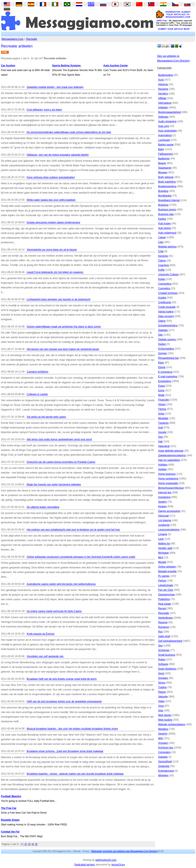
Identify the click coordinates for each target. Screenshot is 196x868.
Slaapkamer (165, 168)
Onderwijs (164, 766)
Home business (167, 474)
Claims (162, 261)
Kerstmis (163, 256)
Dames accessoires (169, 511)
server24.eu (118, 865)
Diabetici (163, 330)
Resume (163, 622)
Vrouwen (163, 743)
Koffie (161, 270)
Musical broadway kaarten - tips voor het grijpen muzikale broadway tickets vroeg (72, 729)
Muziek (162, 562)
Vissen (162, 404)
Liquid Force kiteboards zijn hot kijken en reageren (55, 272)
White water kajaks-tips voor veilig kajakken (51, 200)
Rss (160, 632)
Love (161, 539)
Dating (162, 321)
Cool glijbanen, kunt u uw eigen (44, 110)
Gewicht (163, 734)
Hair (161, 441)
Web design (165, 715)
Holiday (162, 469)
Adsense (163, 84)
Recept (162, 608)
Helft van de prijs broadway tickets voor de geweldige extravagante (64, 701)
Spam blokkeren (167, 669)
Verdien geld (165, 548)
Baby (161, 149)
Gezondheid (165, 762)
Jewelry (163, 502)
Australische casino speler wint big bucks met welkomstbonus (61, 584)
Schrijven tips (166, 748)
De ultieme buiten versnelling (43, 507)
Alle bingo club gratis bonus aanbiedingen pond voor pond (59, 439)
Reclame (163, 89)
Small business (167, 655)
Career (162, 237)
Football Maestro (11, 796)
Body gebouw (166, 177)
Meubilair (163, 418)
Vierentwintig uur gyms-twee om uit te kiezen (52, 250)
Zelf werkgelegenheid (170, 641)
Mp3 (161, 557)
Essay (162, 386)
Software (163, 664)
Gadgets (163, 757)
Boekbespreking (167, 186)
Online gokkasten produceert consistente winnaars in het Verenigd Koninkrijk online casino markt (81, 557)
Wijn (161, 738)
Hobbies (163, 465)
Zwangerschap (167, 595)
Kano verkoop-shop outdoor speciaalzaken (51, 177)
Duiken (162, 344)
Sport (161, 673)
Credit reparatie (167, 307)
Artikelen (163, 108)
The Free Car (9, 808)
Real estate (165, 604)
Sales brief (164, 636)
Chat (161, 251)
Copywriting (165, 284)
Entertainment (166, 771)
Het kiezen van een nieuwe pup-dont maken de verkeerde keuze (63, 349)
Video (161, 701)
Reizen (162, 692)
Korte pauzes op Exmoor (41, 634)
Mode (161, 395)
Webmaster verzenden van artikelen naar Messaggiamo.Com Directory (124, 851)
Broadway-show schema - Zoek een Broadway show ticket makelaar (65, 751)
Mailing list (164, 544)
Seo (160, 646)
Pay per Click (166, 590)
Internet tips (165, 493)
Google (162, 432)
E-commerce (165, 372)
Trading (162, 687)
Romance (164, 627)
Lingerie (163, 534)
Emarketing (165, 381)
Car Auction (8, 66)
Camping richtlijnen (38, 372)
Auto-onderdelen (168, 131)
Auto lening (165, 228)
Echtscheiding (166, 349)
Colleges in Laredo (37, 394)
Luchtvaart (164, 140)
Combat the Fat (10, 832)
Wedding (163, 729)
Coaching (164, 265)
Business (163, 205)
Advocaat (164, 516)
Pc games (164, 576)
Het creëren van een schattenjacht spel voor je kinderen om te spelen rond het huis (73, 530)
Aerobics (163, 94)
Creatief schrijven (168, 293)
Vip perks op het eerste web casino (47, 417)
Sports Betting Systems (66, 66)
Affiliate (162, 98)
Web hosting (165, 720)
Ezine (161, 390)
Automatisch (165, 135)
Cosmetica (164, 288)
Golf (161, 428)
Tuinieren (164, 423)
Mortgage (164, 553)
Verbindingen (166, 618)
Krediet (162, 298)
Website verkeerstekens (172, 724)
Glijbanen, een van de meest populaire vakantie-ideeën (58, 155)
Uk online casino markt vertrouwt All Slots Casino (54, 611)
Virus (161, 706)
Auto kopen (165, 223)
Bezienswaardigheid (170, 112)
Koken (162, 279)
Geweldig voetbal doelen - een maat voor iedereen (55, 87)
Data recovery (166, 316)
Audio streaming (167, 121)
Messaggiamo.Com (13, 39)
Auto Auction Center (116, 66)
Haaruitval (164, 446)
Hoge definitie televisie (171, 451)
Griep (161, 414)
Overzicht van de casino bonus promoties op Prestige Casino (61, 462)
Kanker (162, 219)
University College (168, 275)
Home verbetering (168, 479)
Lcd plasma (165, 520)
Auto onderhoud (167, 233)
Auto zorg (164, 126)
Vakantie (163, 697)
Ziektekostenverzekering (172, 455)
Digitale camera (167, 339)
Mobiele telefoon (168, 247)
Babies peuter (166, 145)
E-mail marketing (168, 377)
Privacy (86, 851)
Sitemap (77, 851)
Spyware (163, 678)
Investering (164, 497)
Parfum (162, 581)
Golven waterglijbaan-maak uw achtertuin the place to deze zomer (64, 327)
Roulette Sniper (10, 820)
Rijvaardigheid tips (169, 358)
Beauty (162, 163)
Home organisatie (168, 483)
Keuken (163, 506)
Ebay (161, 363)
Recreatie (32, 39)
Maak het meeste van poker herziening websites (54, 484)
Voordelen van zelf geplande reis (45, 656)
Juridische (164, 525)
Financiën (164, 400)
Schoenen (164, 650)
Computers (164, 752)
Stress (162, 683)
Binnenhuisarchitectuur (171, 488)
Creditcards (165, 302)
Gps (161, 437)
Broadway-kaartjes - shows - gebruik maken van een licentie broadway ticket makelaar (75, 774)
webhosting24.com (106, 860)
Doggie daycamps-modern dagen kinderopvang (53, 222)
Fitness (162, 409)
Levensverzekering (169, 530)
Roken (162, 659)
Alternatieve (165, 103)
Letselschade (166, 585)
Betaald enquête (167, 571)
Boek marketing (167, 182)
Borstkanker (165, 196)
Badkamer (164, 159)
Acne (161, 80)
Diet (160, 335)
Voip (161, 711)
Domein (163, 353)
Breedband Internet (169, 200)
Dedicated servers (85, 865)
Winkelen (163, 775)
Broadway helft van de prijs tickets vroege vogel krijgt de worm (62, 679)
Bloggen (163, 172)
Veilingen (163, 117)
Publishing (164, 599)
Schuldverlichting (168, 326)
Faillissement (166, 154)
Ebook (162, 367)
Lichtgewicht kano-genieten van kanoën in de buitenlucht (59, 299)
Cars (161, 242)
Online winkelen (167, 567)
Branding (163, 191)
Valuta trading (166, 312)
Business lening (167, 210)
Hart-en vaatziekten (169, 460)
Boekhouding (166, 75)
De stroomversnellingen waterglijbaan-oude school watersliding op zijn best (69, 132)
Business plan (166, 214)
